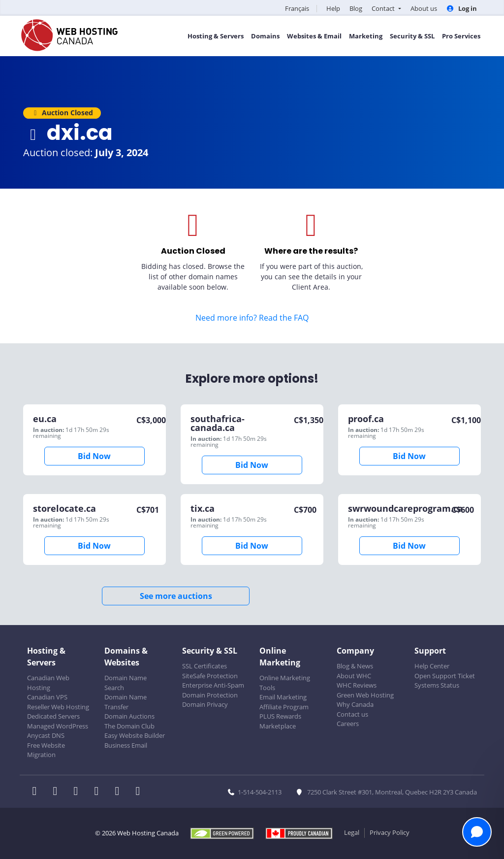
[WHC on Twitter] (58, 792)
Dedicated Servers (53, 716)
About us (424, 8)
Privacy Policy (390, 832)
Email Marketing (283, 697)
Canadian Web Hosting (48, 683)
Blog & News (355, 666)
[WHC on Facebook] (37, 792)
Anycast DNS (46, 735)
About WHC (354, 676)
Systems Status (437, 685)
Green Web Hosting (365, 695)
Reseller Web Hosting (58, 707)
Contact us (352, 714)
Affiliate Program (284, 707)
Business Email (126, 745)
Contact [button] (384, 8)
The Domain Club (129, 726)
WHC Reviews (357, 685)
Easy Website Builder (135, 735)
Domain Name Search (126, 683)
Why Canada (355, 704)
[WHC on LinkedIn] (79, 792)
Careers (348, 724)
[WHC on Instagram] (99, 792)
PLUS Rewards (280, 716)
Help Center (432, 666)
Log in (462, 8)
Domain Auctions (129, 716)
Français (297, 8)
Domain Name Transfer (126, 702)
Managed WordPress (58, 726)
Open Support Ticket (445, 676)
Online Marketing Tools (285, 683)
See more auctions (176, 596)
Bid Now (94, 456)
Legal (352, 832)
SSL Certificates (205, 666)
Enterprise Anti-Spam (213, 685)
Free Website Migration (46, 750)
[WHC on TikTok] (140, 792)
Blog (356, 8)
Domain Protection (210, 695)
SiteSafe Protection (210, 676)
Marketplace (278, 726)
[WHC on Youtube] (120, 792)
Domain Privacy (205, 704)
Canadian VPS (47, 697)
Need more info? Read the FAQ (252, 318)
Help (333, 8)
